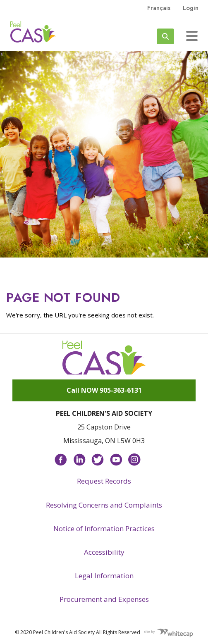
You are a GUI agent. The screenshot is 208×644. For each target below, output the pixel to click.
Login (191, 8)
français (159, 8)
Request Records (104, 481)
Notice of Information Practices (104, 528)
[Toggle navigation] (192, 36)
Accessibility (104, 552)
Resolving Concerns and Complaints (104, 505)
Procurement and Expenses (104, 599)
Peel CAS (33, 32)
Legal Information (104, 576)
